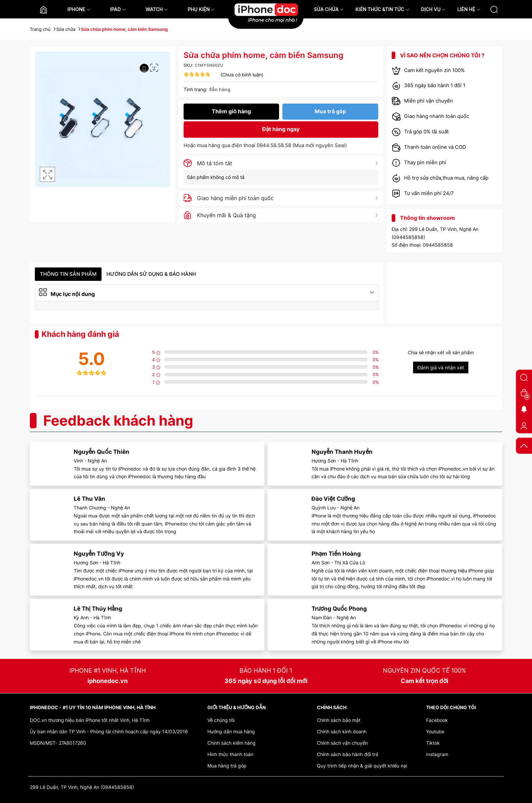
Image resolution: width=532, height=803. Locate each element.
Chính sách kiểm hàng (231, 743)
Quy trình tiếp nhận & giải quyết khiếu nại (362, 766)
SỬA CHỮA (329, 9)
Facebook (437, 720)
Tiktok (433, 743)
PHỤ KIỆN (201, 9)
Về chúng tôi (221, 720)
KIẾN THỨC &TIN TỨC (382, 9)
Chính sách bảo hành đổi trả (348, 754)
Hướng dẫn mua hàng (231, 731)
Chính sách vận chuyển (342, 743)
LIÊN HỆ (469, 9)
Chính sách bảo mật (339, 720)
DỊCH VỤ (434, 9)
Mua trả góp (330, 111)
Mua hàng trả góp (227, 766)
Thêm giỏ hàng (231, 111)
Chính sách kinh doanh (342, 731)
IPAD (118, 9)
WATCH (157, 9)
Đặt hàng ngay (281, 129)
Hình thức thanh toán (230, 754)
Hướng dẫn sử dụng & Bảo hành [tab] (151, 274)
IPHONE (79, 9)
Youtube (435, 731)
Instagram (437, 754)
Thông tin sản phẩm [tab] (68, 274)
